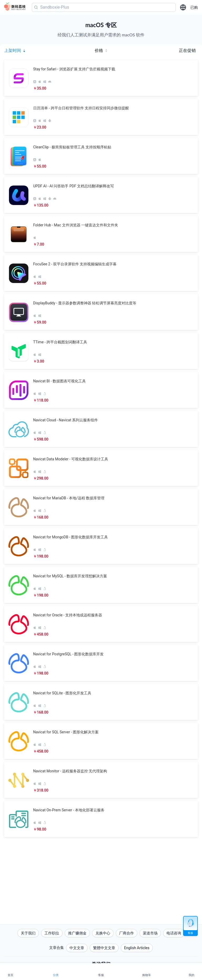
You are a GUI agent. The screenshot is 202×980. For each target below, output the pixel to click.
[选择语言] (183, 7)
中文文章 (77, 948)
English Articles (137, 948)
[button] (101, 78)
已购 (194, 7)
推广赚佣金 (77, 933)
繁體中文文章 (104, 948)
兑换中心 (103, 933)
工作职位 (52, 933)
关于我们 (28, 933)
